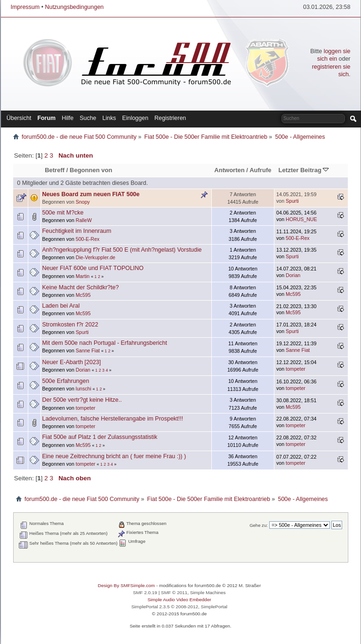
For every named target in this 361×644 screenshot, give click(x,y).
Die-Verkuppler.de (96, 257)
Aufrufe (260, 170)
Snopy (83, 202)
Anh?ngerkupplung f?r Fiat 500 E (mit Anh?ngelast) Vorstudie (122, 250)
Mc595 (83, 295)
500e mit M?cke (63, 213)
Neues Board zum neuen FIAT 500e (91, 194)
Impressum (25, 7)
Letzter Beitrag (304, 170)
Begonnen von (91, 170)
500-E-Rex (88, 239)
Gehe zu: (259, 525)
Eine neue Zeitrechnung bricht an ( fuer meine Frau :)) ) (114, 456)
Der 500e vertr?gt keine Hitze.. (82, 400)
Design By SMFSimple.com (126, 585)
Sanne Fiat (88, 350)
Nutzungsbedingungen (74, 7)
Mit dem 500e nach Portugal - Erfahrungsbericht (105, 343)
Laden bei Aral (61, 306)
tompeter (296, 369)
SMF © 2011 (174, 592)
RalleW (84, 220)
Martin (83, 276)
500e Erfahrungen (66, 381)
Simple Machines (208, 592)
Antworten (229, 170)
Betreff (55, 170)
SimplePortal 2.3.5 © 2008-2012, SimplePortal (179, 607)
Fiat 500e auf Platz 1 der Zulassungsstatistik (100, 437)
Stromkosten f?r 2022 (70, 325)
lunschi (84, 389)
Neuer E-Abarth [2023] (72, 362)
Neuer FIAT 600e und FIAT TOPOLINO (93, 268)
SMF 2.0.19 (145, 592)
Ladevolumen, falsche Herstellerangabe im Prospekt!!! (113, 419)
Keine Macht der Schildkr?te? (81, 287)
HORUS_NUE (301, 219)
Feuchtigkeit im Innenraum (77, 231)
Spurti (292, 201)
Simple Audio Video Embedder (179, 600)
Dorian (293, 275)
